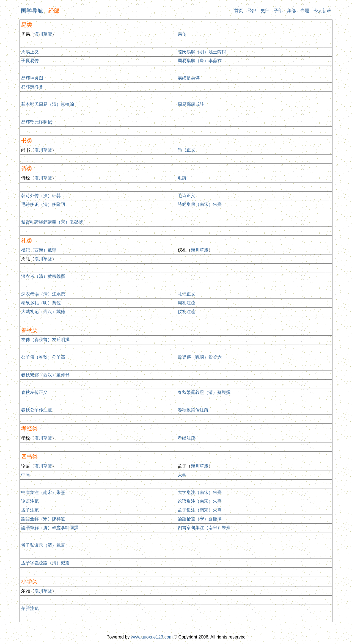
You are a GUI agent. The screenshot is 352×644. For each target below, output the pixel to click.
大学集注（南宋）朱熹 (200, 492)
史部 (265, 11)
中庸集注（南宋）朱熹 (43, 492)
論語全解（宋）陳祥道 (43, 519)
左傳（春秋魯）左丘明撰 (45, 340)
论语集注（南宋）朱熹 (200, 501)
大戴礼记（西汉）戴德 (43, 312)
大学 (182, 475)
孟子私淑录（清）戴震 (43, 545)
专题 (305, 11)
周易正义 (30, 52)
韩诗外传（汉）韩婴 (41, 196)
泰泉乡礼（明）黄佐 (41, 303)
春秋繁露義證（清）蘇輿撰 (204, 392)
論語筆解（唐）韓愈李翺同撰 (50, 528)
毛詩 (182, 178)
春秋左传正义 (34, 392)
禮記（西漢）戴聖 (39, 250)
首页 (239, 11)
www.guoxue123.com (152, 637)
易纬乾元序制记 (37, 122)
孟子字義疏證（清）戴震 (45, 563)
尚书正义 (186, 150)
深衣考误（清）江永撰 (43, 294)
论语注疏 (30, 501)
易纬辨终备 (32, 87)
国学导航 (32, 11)
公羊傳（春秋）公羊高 (43, 357)
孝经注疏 (186, 438)
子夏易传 (30, 61)
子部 (278, 11)
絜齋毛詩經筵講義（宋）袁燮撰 (52, 222)
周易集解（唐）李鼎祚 (200, 61)
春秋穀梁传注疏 (193, 410)
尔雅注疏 (30, 608)
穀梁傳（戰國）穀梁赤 (200, 357)
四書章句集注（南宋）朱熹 (204, 528)
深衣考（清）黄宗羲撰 (43, 276)
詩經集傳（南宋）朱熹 (200, 204)
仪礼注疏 (186, 312)
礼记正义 (186, 294)
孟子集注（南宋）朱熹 (200, 510)
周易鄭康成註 (191, 104)
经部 (252, 11)
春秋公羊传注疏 (37, 410)
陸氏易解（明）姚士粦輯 (202, 52)
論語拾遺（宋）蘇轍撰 (200, 519)
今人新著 (322, 11)
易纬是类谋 (189, 78)
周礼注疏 (186, 303)
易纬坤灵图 (32, 78)
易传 (182, 34)
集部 (291, 11)
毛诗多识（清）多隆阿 (43, 204)
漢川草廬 (43, 34)
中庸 (26, 475)
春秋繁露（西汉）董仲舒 (45, 375)
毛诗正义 (186, 196)
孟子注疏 (30, 510)
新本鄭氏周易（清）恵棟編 (48, 104)
